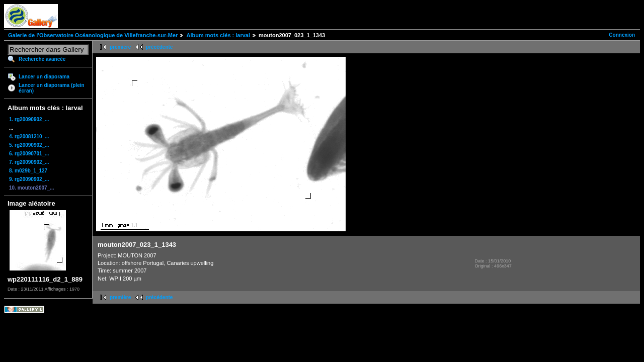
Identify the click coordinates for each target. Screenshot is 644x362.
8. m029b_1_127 (28, 171)
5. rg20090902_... (29, 145)
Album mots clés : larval (218, 35)
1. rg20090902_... (29, 119)
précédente (159, 47)
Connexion (622, 35)
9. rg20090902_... (29, 179)
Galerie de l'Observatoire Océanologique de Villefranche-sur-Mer (93, 35)
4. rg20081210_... (29, 137)
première (120, 47)
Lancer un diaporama (44, 77)
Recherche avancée (42, 59)
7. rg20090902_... (29, 162)
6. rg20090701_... (29, 154)
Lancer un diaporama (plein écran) (52, 88)
